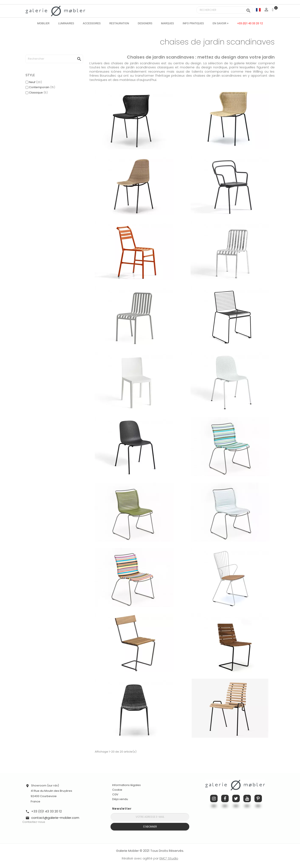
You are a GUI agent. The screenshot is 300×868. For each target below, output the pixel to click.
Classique (38, 93)
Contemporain (42, 87)
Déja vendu (120, 799)
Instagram (214, 798)
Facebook (225, 798)
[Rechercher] (225, 10)
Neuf (35, 82)
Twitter (236, 798)
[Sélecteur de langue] (258, 10)
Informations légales (126, 785)
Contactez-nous (34, 822)
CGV (115, 794)
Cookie (117, 790)
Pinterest (258, 798)
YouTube (247, 798)
